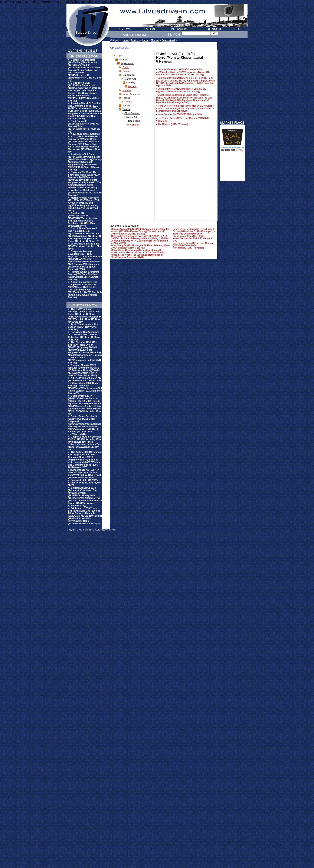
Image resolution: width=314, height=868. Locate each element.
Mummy (127, 90)
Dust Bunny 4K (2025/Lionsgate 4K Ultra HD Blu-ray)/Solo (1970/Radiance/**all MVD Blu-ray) (140, 247)
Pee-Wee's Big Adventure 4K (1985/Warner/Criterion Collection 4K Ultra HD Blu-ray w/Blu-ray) (85, 336)
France (128, 102)
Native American (131, 94)
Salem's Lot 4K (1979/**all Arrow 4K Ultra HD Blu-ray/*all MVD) (85, 483)
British (126, 67)
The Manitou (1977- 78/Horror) (189, 248)
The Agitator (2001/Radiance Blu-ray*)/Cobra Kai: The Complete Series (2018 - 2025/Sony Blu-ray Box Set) (85, 456)
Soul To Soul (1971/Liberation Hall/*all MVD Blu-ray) (84, 360)
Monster (155, 40)
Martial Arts (130, 79)
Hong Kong (134, 121)
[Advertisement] (232, 168)
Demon (126, 71)
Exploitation (129, 75)
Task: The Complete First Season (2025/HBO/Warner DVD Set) (83, 327)
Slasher (126, 106)
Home (126, 40)
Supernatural (168, 40)
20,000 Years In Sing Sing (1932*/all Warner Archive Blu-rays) (85, 246)
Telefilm (126, 109)
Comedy (131, 83)
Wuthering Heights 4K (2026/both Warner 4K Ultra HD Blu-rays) (85, 193)
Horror (145, 40)
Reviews (135, 40)
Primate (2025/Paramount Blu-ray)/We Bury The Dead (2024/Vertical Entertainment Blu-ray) (84, 276)
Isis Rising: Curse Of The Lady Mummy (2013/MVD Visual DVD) (193, 244)
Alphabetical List (119, 48)
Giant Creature (132, 113)
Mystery (132, 86)
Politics (126, 98)
